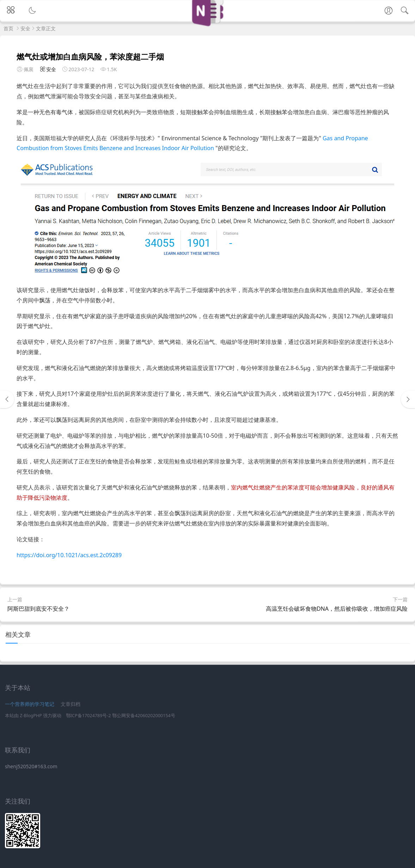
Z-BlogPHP (31, 716)
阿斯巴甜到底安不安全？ (38, 609)
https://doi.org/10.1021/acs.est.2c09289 (69, 555)
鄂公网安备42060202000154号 (144, 716)
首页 (8, 28)
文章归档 (71, 704)
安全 (25, 28)
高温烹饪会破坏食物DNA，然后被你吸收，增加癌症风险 (337, 609)
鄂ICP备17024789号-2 (89, 716)
